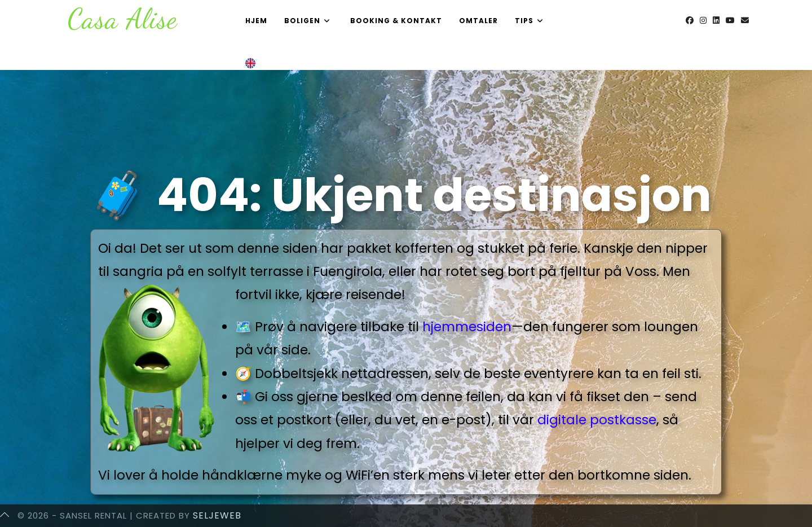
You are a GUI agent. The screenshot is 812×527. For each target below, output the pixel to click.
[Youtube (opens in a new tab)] (730, 20)
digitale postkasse (597, 420)
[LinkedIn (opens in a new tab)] (716, 20)
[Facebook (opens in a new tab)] (690, 20)
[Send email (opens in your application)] (745, 20)
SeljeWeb (217, 515)
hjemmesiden (467, 327)
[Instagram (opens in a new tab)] (703, 20)
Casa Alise (123, 19)
